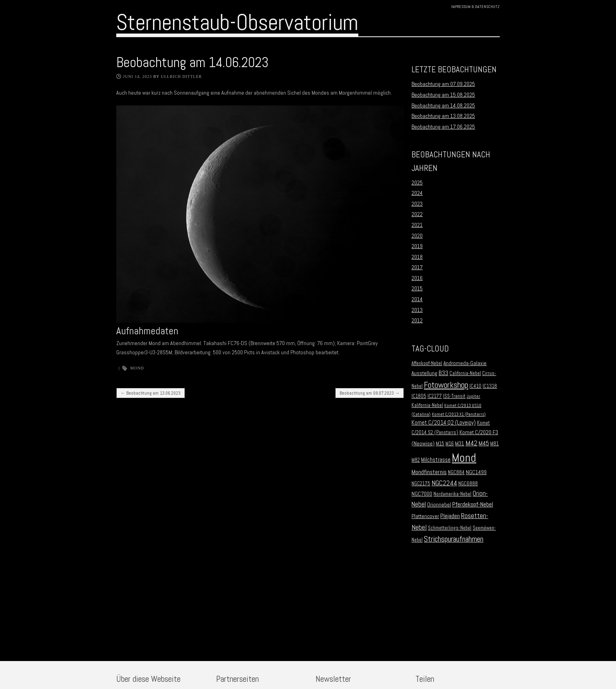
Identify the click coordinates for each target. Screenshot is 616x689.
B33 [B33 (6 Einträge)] (443, 373)
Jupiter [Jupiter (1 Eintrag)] (473, 396)
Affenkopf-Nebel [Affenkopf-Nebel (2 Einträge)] (427, 363)
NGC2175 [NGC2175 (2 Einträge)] (421, 484)
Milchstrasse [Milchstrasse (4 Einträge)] (436, 460)
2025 (417, 183)
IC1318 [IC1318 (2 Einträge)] (490, 386)
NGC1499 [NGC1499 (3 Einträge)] (476, 472)
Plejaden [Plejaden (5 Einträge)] (450, 516)
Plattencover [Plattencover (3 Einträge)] (425, 516)
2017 (417, 267)
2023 (417, 204)
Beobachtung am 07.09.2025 (443, 84)
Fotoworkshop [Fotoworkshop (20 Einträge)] (446, 385)
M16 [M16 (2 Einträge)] (450, 444)
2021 (417, 225)
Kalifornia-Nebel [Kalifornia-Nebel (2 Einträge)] (427, 405)
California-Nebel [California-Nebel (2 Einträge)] (465, 373)
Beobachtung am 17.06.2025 (443, 127)
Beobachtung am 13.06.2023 (151, 393)
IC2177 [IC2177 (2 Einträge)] (435, 396)
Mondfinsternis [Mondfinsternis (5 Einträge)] (429, 472)
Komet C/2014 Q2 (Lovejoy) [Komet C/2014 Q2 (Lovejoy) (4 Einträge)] (444, 423)
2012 (417, 320)
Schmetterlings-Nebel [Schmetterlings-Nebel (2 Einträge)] (450, 528)
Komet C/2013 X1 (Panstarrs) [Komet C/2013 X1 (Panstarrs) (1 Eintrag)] (459, 414)
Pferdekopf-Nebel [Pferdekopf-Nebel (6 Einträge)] (473, 504)
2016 (417, 278)
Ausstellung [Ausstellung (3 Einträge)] (424, 373)
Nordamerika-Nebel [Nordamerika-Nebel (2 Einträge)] (452, 494)
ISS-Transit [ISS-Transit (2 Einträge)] (454, 396)
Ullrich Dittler (182, 76)
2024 (417, 193)
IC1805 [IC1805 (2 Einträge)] (419, 396)
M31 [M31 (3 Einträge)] (460, 444)
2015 (417, 288)
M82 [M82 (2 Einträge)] (416, 460)
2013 (417, 310)
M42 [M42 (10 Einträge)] (471, 443)
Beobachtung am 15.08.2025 (443, 95)
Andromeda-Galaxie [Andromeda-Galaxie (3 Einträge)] (465, 363)
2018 (417, 257)
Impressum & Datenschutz (475, 7)
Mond (137, 368)
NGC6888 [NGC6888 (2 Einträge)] (468, 484)
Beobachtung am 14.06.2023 (192, 62)
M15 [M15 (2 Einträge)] (440, 444)
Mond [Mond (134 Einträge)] (464, 458)
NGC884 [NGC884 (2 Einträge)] (456, 473)
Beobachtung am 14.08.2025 (443, 105)
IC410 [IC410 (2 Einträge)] (475, 386)
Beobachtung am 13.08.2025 (443, 116)
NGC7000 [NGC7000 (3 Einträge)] (422, 494)
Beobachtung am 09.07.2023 (370, 393)
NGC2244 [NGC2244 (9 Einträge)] (444, 483)
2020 (417, 236)
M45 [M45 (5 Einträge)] (484, 443)
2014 (417, 299)
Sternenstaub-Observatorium (237, 22)
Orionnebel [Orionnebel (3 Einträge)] (439, 505)
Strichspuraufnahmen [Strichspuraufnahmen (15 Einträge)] (454, 539)
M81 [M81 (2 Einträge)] (494, 444)
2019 (417, 246)
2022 (417, 214)
